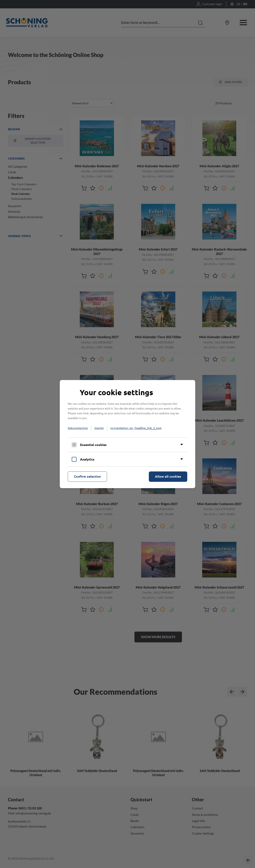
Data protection (78, 428)
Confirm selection (87, 476)
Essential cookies (93, 445)
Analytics (87, 459)
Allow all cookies (168, 476)
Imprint (99, 428)
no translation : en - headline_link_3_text (136, 428)
